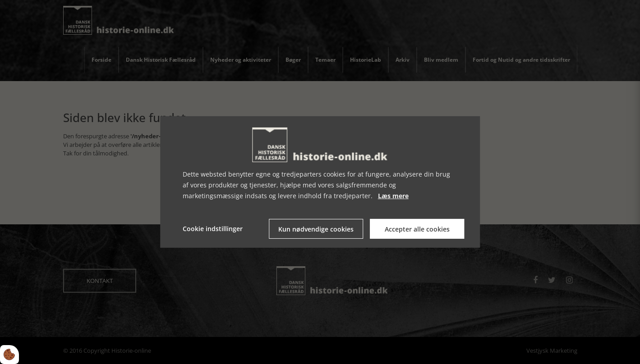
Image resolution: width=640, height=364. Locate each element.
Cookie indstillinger (213, 229)
